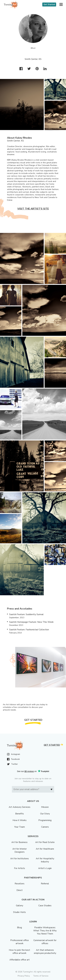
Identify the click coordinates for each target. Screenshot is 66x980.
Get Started (49, 5)
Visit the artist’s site (33, 209)
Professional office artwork (20, 942)
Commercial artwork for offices (45, 942)
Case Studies (45, 906)
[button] (61, 5)
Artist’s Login (45, 868)
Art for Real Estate (45, 842)
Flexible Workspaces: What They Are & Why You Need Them (45, 931)
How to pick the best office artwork (19, 952)
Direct (20, 890)
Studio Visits (19, 912)
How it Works (20, 820)
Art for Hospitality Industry (45, 860)
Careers (45, 827)
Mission (45, 807)
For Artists (20, 868)
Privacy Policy (24, 976)
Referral (45, 884)
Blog (19, 928)
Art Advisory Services (20, 807)
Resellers (20, 884)
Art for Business (19, 842)
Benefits (20, 814)
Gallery (20, 906)
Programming (45, 820)
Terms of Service (41, 976)
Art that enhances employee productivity (45, 952)
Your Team (20, 827)
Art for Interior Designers (20, 850)
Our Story (45, 814)
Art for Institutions (20, 859)
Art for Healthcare (45, 849)
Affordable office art (20, 960)
